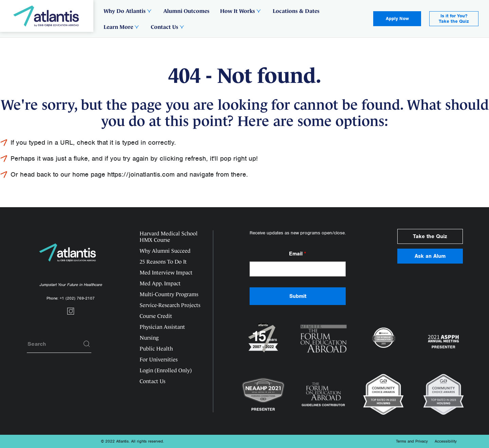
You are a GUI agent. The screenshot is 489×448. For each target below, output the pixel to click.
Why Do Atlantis (125, 11)
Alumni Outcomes (186, 11)
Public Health (156, 349)
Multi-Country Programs (169, 294)
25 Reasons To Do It (163, 262)
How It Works (238, 11)
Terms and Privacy (412, 441)
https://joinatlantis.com (141, 174)
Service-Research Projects (170, 305)
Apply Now (397, 19)
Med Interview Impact (166, 273)
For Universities (159, 360)
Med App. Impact (160, 283)
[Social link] (71, 313)
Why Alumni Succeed (165, 251)
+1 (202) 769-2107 (77, 298)
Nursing (149, 338)
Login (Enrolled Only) (166, 370)
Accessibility (446, 441)
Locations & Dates (296, 11)
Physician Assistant (162, 327)
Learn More (118, 27)
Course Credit (156, 316)
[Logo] (47, 16)
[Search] (87, 344)
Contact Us (165, 27)
